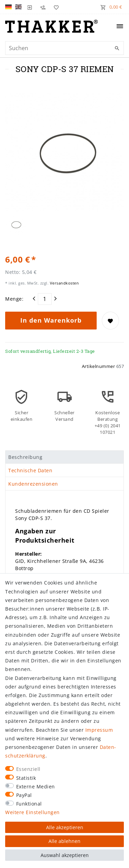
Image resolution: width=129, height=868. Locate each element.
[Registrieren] (43, 7)
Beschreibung (25, 457)
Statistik (26, 778)
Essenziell (28, 769)
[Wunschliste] (55, 7)
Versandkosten (64, 283)
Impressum (99, 730)
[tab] (64, 457)
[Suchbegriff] (64, 48)
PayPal (24, 795)
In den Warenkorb (51, 320)
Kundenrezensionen (33, 484)
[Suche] (117, 48)
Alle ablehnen (64, 841)
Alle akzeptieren (65, 827)
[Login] (30, 7)
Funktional (29, 804)
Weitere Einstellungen (33, 812)
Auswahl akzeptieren (65, 855)
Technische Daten (30, 470)
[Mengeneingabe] (45, 299)
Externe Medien (36, 786)
